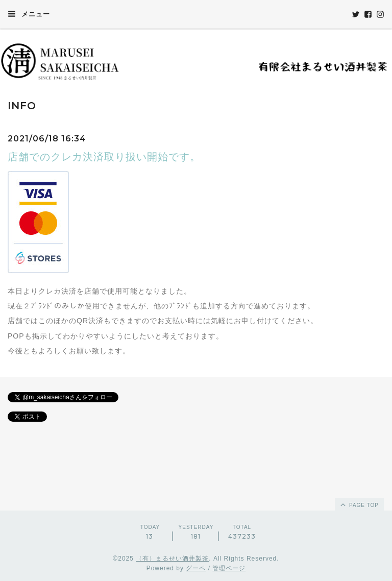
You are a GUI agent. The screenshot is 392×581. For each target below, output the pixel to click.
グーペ (196, 568)
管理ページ (229, 568)
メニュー (29, 14)
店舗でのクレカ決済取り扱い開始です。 (104, 157)
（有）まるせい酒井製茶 (172, 559)
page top (359, 504)
